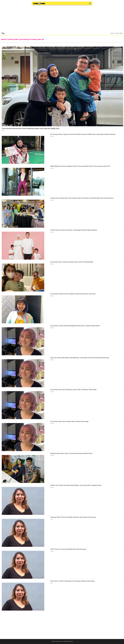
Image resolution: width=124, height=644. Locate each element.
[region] (62, 18)
